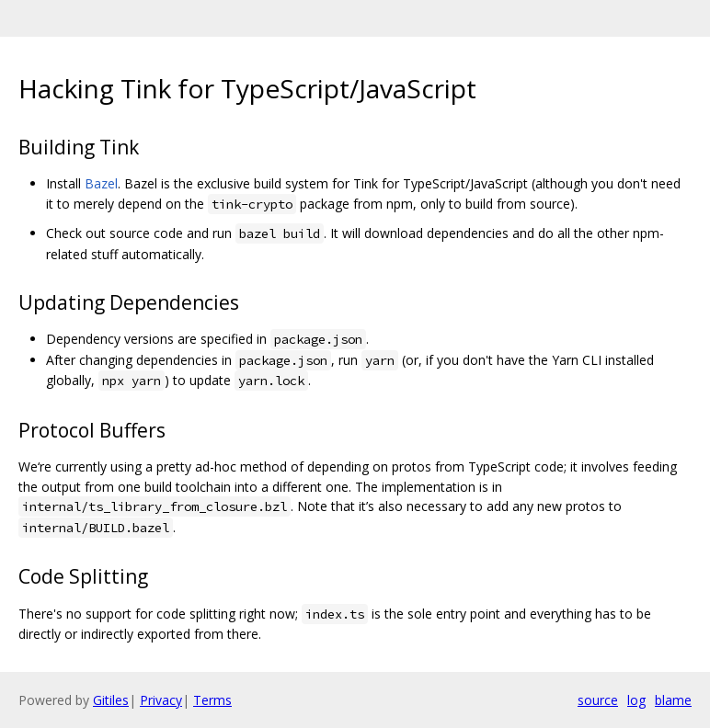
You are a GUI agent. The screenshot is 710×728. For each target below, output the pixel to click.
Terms (212, 700)
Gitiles (111, 700)
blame (673, 700)
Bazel (101, 183)
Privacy (161, 700)
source (598, 700)
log (636, 700)
